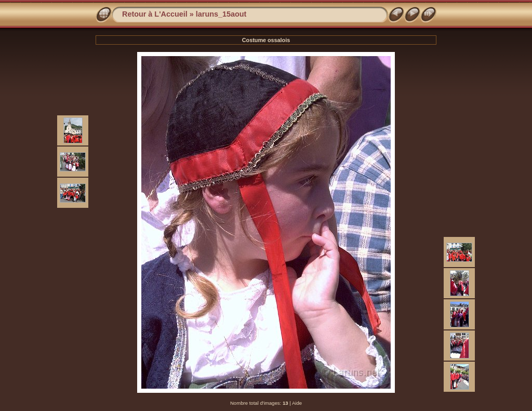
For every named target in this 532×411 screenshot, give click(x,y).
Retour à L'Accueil (155, 14)
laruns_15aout (221, 14)
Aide (297, 403)
